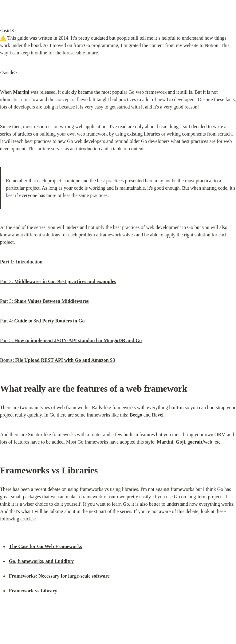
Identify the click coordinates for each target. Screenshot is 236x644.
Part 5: (71, 340)
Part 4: (42, 321)
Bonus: (57, 360)
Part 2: (58, 281)
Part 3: (44, 301)
